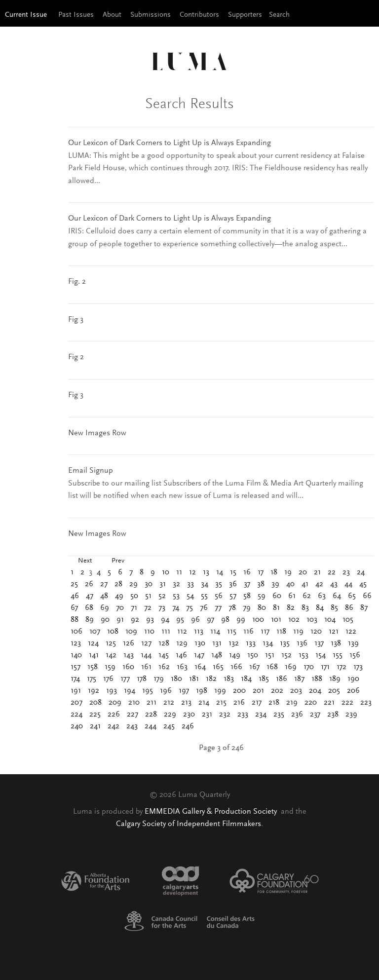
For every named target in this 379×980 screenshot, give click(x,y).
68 (89, 608)
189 (335, 679)
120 (316, 632)
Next (85, 561)
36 (233, 584)
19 (288, 572)
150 (253, 655)
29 (133, 584)
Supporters (245, 15)
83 (305, 608)
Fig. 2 (77, 282)
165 (218, 667)
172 (341, 667)
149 (235, 655)
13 (206, 572)
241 (95, 726)
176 (108, 679)
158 (93, 667)
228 (151, 715)
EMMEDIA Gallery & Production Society (212, 812)
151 (270, 655)
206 (353, 691)
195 (148, 691)
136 (302, 643)
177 (125, 679)
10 (166, 572)
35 (219, 584)
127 (146, 643)
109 (131, 632)
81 (276, 608)
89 (90, 620)
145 (164, 655)
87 (364, 608)
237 (315, 715)
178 (142, 679)
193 (112, 691)
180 (176, 679)
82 (291, 608)
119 (298, 632)
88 (75, 620)
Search (279, 15)
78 (232, 608)
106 (76, 632)
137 (319, 643)
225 (95, 715)
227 (133, 715)
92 (135, 620)
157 (76, 667)
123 (76, 643)
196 (166, 691)
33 (190, 584)
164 (200, 667)
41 (305, 584)
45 (363, 584)
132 (234, 643)
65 (352, 596)
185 (264, 679)
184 (246, 679)
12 (192, 572)
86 (349, 608)
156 (355, 655)
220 (311, 703)
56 (219, 596)
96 (195, 620)
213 (186, 703)
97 (210, 620)
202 (277, 691)
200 (239, 691)
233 (243, 715)
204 (315, 691)
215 (221, 703)
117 (265, 632)
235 (279, 715)
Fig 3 (76, 320)
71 (134, 608)
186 (282, 679)
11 (179, 572)
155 (338, 655)
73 (162, 608)
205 (334, 691)
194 (130, 691)
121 (334, 632)
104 (330, 620)
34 (205, 584)
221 (329, 703)
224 (76, 715)
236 (297, 715)
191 (76, 691)
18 (274, 572)
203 (296, 691)
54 (190, 596)
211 (152, 703)
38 (261, 584)
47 (90, 596)
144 (146, 655)
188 (317, 679)
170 (309, 667)
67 (74, 608)
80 (262, 608)
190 (353, 679)
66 (367, 596)
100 (258, 620)
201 (258, 691)
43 (334, 584)
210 (134, 703)
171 (325, 667)
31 (163, 584)
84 (320, 608)
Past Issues (76, 15)
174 (75, 679)
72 (148, 608)
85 (334, 608)
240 (77, 726)
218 (274, 703)
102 (294, 620)
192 (94, 691)
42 (319, 584)
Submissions (151, 15)
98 (225, 620)
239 (351, 715)
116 (248, 632)
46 (75, 596)
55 (204, 596)
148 (217, 655)
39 (275, 584)
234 (261, 715)
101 (276, 620)
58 (247, 596)
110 (149, 632)
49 (119, 596)
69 (105, 608)
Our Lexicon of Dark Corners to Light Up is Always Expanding (170, 143)
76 (204, 608)
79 (247, 608)
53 (176, 596)
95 (180, 620)
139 (353, 643)
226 (114, 715)
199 (220, 691)
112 (182, 632)
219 (292, 703)
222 (347, 703)
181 (194, 679)
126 (129, 643)
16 (247, 572)
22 (332, 572)
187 (299, 679)
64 (337, 596)
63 (322, 596)
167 (254, 667)
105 (348, 620)
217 (257, 703)
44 (348, 584)
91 (120, 620)
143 (129, 655)
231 (207, 715)
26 (89, 584)
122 (351, 632)
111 (166, 632)
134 (268, 643)
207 (76, 703)
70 (120, 608)
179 (159, 679)
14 (220, 572)
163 (182, 667)
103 (312, 620)
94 (165, 620)
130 (200, 643)
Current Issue (26, 15)
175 (92, 679)
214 (204, 703)
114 (215, 632)
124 (93, 643)
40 (290, 584)
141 (94, 655)
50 (134, 596)
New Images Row (97, 433)
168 (272, 667)
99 (241, 620)
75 (189, 608)
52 (162, 596)
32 (176, 584)
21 (317, 572)
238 (333, 715)
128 (164, 643)
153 (303, 655)
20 (303, 572)
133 (251, 643)
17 (261, 572)
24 (361, 572)
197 (184, 691)
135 (285, 643)
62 (307, 596)
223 (366, 703)
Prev (118, 561)
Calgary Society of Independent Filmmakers (189, 824)
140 (76, 655)
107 (95, 632)
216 (239, 703)
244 (151, 726)
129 (182, 643)
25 (74, 584)
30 (149, 584)
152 (286, 655)
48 (104, 596)
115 (232, 632)
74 (176, 608)
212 (169, 703)
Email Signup (91, 471)
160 (128, 667)
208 (95, 703)
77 (218, 608)
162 (164, 667)
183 (229, 679)
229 (170, 715)
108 (113, 632)
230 (189, 715)
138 (336, 643)
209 (115, 703)
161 (146, 667)
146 (181, 655)
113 (199, 632)
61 (292, 596)
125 (111, 643)
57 (233, 596)
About (112, 15)
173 (358, 667)
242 (114, 726)
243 (132, 726)
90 (105, 620)
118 (281, 632)
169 (291, 667)
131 (217, 643)
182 (211, 679)
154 (321, 655)
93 (150, 620)
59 (262, 596)
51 (148, 596)
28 (118, 584)
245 (169, 726)
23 (346, 572)
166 (236, 667)
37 (247, 584)
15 (233, 572)
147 (199, 655)
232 (225, 715)
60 (277, 596)
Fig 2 (76, 357)
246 (188, 726)
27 (104, 584)
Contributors (199, 15)
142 (111, 655)
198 (202, 691)
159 (110, 667)
